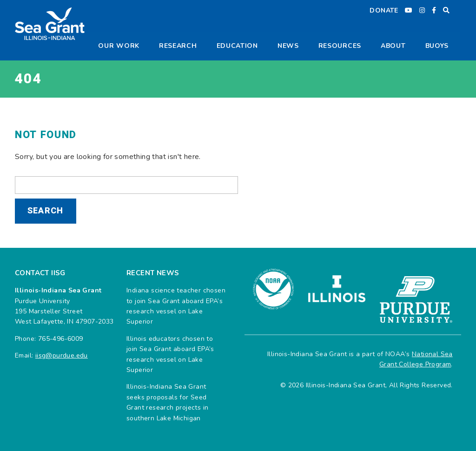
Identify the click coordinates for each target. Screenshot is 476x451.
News (288, 46)
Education (237, 46)
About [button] (393, 46)
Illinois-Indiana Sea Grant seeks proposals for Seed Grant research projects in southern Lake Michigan (167, 403)
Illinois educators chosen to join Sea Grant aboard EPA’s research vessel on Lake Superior (170, 354)
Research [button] (178, 46)
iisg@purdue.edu (62, 355)
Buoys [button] (437, 46)
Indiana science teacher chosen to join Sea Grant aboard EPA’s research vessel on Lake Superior (176, 306)
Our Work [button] (119, 46)
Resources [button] (340, 46)
